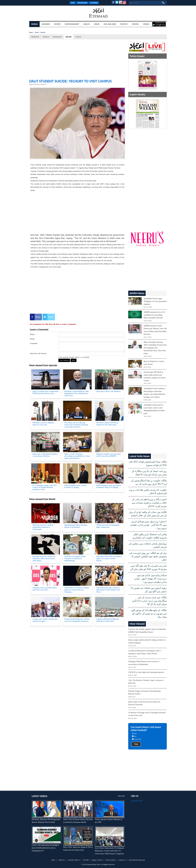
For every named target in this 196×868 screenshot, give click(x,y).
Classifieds (94, 3)
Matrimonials (82, 3)
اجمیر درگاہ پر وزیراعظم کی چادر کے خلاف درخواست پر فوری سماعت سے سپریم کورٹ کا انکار (149, 503)
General (78, 37)
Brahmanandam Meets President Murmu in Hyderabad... (76, 526)
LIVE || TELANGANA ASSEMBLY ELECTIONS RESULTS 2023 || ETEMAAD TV (45, 848)
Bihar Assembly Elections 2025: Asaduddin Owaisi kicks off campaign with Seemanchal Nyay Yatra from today (155, 348)
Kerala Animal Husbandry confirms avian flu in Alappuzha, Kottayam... (77, 620)
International (57, 37)
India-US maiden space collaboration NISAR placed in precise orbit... (45, 392)
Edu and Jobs (110, 24)
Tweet (51, 317)
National (46, 37)
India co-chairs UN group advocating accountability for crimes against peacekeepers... (77, 456)
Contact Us (122, 860)
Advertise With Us (74, 860)
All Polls (86, 860)
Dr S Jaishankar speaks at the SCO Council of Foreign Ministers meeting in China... (45, 487)
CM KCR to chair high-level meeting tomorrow (146, 672)
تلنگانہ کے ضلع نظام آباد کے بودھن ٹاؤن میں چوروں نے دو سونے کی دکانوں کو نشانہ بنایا (149, 614)
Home (31, 32)
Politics (124, 24)
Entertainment (72, 24)
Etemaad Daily (137, 801)
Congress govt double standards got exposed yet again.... (45, 620)
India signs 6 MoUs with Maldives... (109, 391)
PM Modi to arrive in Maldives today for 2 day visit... (43, 424)
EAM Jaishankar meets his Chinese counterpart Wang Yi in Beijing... (109, 486)
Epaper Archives (97, 860)
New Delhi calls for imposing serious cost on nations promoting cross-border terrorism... (76, 425)
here (80, 357)
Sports (57, 24)
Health (87, 24)
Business (46, 24)
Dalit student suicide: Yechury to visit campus (70, 81)
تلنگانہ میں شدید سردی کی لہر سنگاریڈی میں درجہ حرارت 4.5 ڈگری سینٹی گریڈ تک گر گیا (149, 601)
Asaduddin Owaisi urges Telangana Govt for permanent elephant (155, 301)
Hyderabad (35, 37)
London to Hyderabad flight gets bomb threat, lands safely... (108, 620)
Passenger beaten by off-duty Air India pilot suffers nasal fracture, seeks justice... (44, 559)
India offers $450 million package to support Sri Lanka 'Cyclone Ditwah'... (109, 559)
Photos (135, 24)
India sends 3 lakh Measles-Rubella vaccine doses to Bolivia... (45, 455)
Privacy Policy (110, 860)
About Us (61, 860)
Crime (97, 24)
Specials (43, 32)
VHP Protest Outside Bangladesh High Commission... (108, 526)
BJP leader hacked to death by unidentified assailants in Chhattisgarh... (43, 527)
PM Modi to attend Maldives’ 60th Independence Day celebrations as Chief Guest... (76, 394)
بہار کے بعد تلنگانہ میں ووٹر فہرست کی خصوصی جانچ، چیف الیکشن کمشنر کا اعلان (148, 556)
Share (38, 317)
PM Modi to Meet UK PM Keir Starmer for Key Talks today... (107, 424)
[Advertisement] (49, 13)
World (34, 24)
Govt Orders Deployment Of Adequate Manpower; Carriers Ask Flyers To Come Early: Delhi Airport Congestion (109, 851)
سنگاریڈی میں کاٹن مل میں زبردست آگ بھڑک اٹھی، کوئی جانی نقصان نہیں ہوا (150, 579)
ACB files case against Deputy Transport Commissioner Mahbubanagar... (75, 559)
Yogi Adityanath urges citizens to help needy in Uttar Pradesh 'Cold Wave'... (108, 590)
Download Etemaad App (137, 860)
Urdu (73, 3)
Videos (146, 24)
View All (121, 796)
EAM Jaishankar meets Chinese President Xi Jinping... (75, 486)
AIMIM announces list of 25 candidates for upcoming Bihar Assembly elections (154, 315)
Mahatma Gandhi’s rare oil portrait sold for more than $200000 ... (108, 455)
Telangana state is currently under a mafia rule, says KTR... (45, 589)
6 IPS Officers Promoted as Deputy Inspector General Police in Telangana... (77, 590)
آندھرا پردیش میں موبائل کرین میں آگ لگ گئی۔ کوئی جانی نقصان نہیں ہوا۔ (149, 525)
